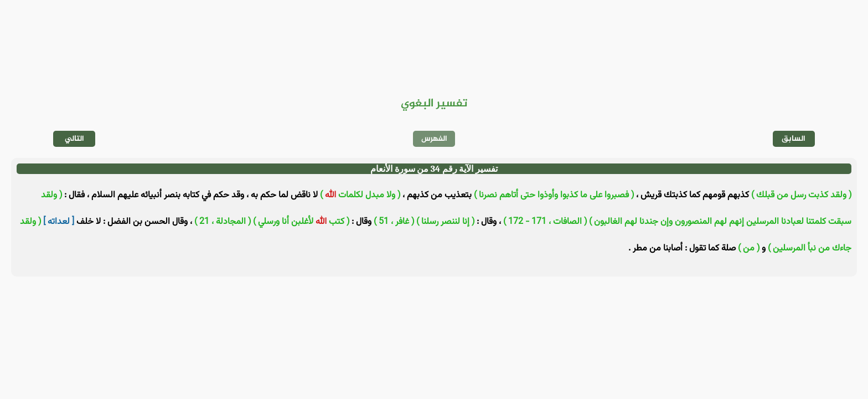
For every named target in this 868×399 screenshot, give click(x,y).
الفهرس (434, 139)
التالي (74, 139)
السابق (794, 139)
